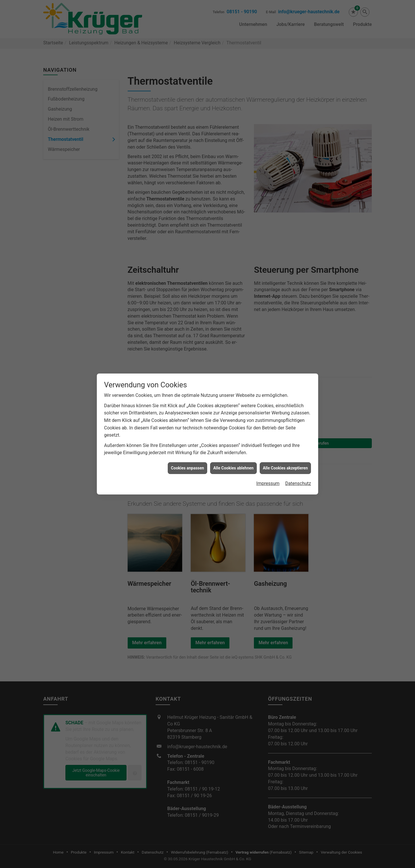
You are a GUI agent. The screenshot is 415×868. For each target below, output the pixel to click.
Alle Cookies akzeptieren (285, 435)
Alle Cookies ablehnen (233, 435)
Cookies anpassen (187, 435)
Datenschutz (298, 451)
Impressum (268, 451)
